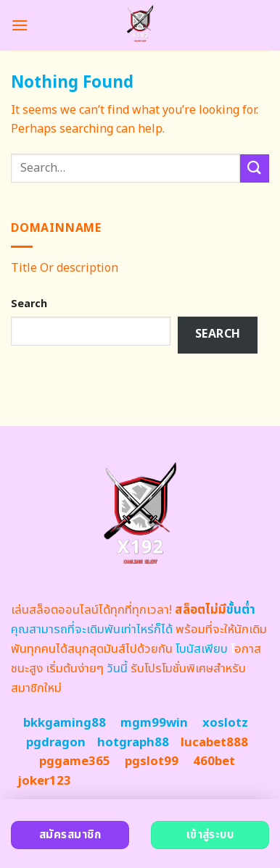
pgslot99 (152, 761)
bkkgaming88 (65, 723)
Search (29, 304)
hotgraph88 (133, 743)
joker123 (44, 781)
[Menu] (20, 25)
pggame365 (75, 761)
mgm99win (154, 723)
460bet (214, 761)
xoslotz (225, 723)
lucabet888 (214, 743)
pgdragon (56, 743)
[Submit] (255, 168)
